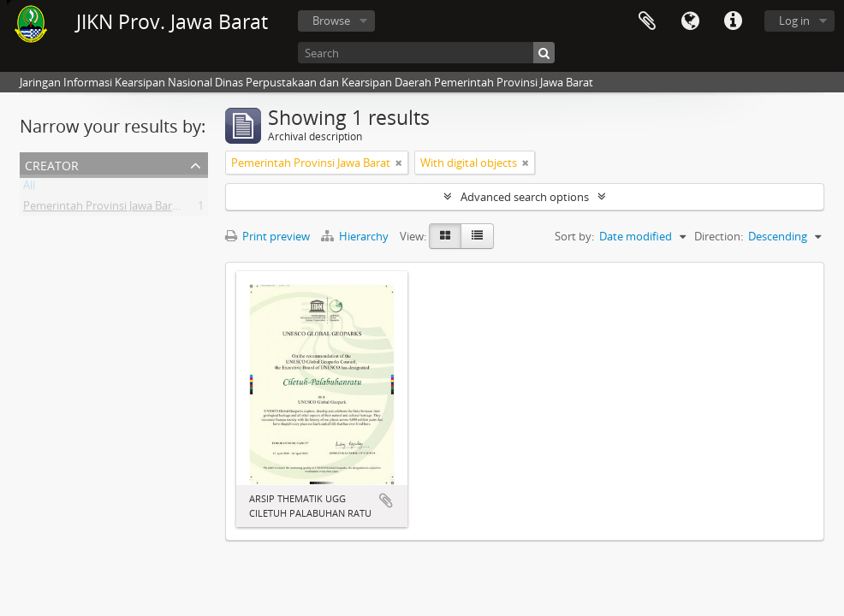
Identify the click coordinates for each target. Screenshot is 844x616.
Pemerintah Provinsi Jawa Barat (103, 209)
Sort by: (574, 236)
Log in (794, 21)
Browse (331, 21)
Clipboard (647, 21)
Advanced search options (525, 197)
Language (690, 21)
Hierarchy (356, 236)
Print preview (267, 236)
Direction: (719, 236)
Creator (52, 164)
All (29, 188)
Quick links (733, 21)
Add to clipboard (386, 500)
